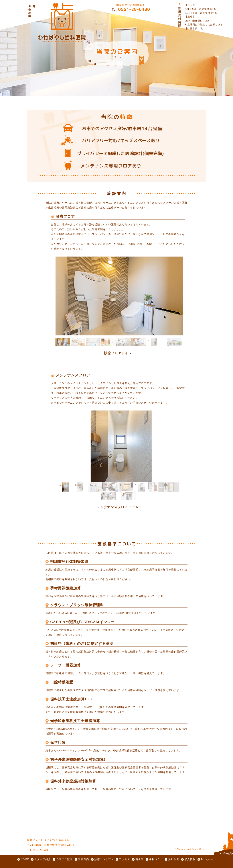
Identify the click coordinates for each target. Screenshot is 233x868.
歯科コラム (156, 859)
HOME (25, 859)
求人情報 (190, 859)
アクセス (125, 859)
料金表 (140, 859)
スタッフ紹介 (43, 859)
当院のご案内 (64, 859)
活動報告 (174, 859)
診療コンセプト (104, 859)
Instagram (207, 859)
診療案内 (84, 859)
